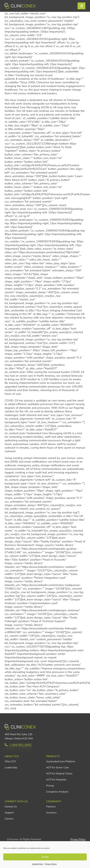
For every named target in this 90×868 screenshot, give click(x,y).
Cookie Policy (38, 864)
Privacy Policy (51, 864)
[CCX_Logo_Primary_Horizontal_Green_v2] (20, 4)
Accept (45, 857)
